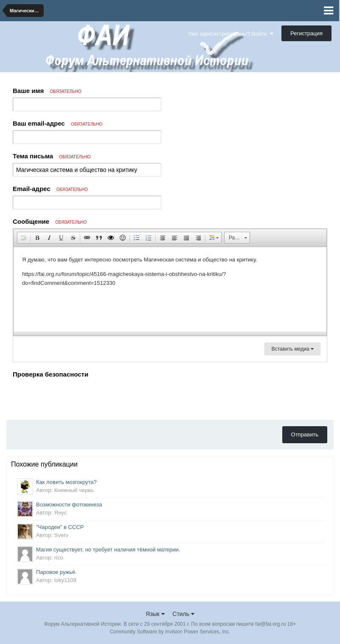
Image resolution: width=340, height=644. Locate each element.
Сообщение (50, 221)
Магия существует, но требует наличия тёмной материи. (108, 550)
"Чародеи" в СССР (60, 527)
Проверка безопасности (51, 374)
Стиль (183, 614)
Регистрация (306, 33)
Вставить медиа (292, 349)
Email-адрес (50, 189)
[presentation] (77, 397)
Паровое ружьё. (56, 572)
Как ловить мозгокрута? (66, 482)
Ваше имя (47, 91)
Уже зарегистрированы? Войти (231, 34)
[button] (23, 238)
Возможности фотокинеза (69, 505)
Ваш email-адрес (58, 123)
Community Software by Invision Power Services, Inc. (170, 632)
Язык (155, 614)
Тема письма (52, 156)
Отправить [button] (305, 434)
